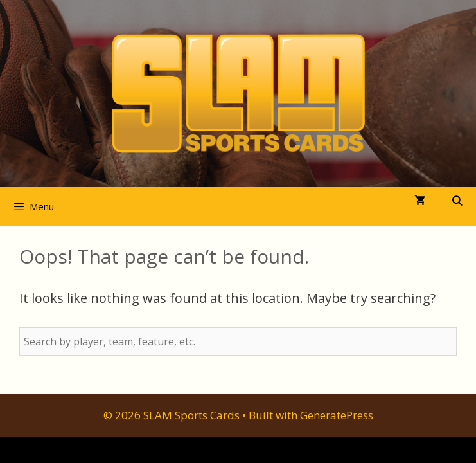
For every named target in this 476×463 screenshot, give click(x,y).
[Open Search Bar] (457, 201)
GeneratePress (337, 415)
